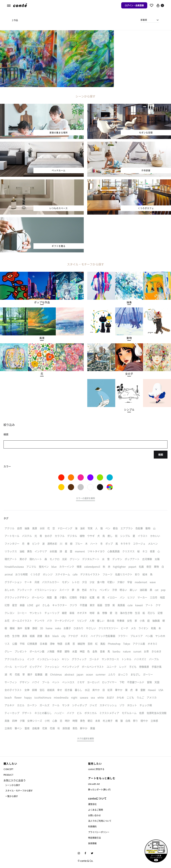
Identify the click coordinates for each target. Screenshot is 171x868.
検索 (161, 454)
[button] (42, 302)
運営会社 (92, 804)
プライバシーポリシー (99, 832)
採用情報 (92, 843)
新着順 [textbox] (144, 20)
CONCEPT (8, 769)
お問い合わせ (94, 815)
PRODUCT (8, 775)
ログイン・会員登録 (134, 5)
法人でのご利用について (100, 821)
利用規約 (92, 826)
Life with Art (94, 784)
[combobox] (150, 20)
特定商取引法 (94, 838)
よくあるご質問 (96, 810)
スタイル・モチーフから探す (19, 791)
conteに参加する (96, 769)
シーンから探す (13, 785)
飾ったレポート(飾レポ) (99, 789)
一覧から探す (12, 796)
